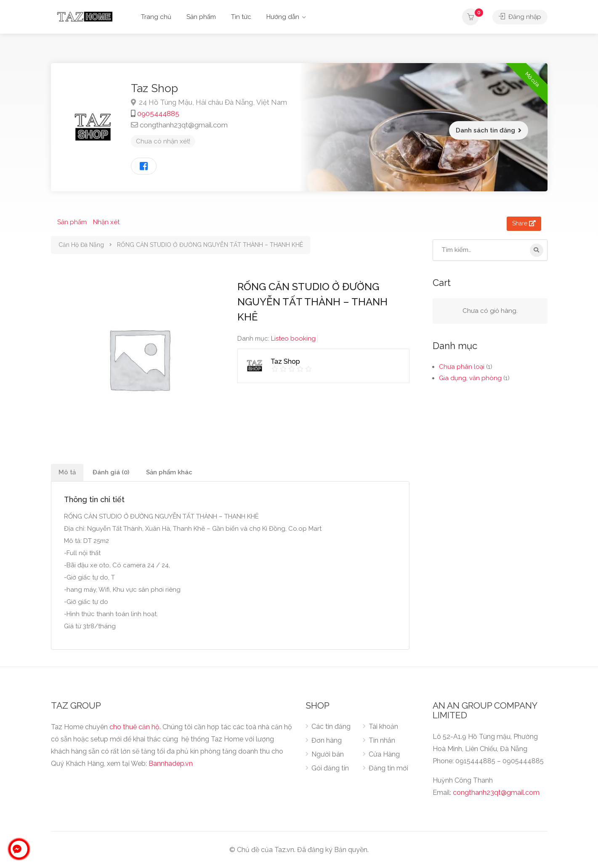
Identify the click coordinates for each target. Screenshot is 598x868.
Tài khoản (383, 726)
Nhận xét (106, 222)
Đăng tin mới (388, 768)
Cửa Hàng (384, 754)
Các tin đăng (331, 726)
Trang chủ (156, 17)
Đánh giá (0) (111, 472)
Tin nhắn (382, 740)
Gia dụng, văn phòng (470, 378)
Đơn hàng (327, 740)
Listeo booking (293, 339)
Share (524, 223)
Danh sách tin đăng (485, 130)
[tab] (67, 472)
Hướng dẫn (283, 17)
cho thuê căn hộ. (135, 727)
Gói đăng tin (330, 768)
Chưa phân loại (462, 367)
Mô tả (67, 472)
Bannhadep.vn (171, 763)
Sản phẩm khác (169, 472)
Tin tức (241, 17)
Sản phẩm (201, 17)
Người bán (328, 754)
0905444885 (158, 114)
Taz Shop (154, 88)
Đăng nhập (520, 17)
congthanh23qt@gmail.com (184, 125)
